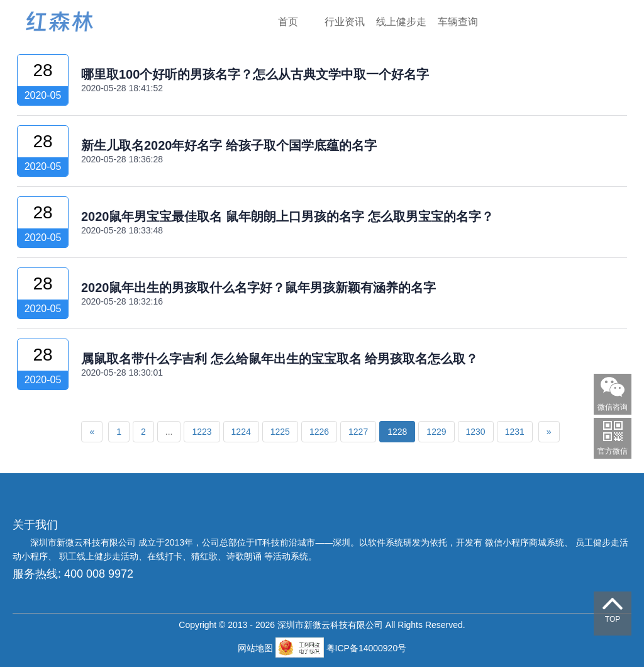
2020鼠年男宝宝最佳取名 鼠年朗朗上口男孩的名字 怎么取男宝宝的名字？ (287, 216)
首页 (288, 22)
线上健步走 (401, 22)
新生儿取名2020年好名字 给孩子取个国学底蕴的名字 (229, 145)
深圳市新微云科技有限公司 (84, 542)
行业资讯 (345, 22)
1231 (515, 432)
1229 (436, 432)
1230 (476, 432)
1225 (280, 432)
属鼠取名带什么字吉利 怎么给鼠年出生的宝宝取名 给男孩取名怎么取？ (280, 359)
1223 (202, 432)
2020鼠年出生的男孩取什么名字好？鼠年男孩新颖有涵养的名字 (259, 288)
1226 (319, 432)
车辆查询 (458, 22)
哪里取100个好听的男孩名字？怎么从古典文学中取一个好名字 (255, 74)
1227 (358, 432)
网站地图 (257, 648)
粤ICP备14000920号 (367, 648)
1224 (241, 432)
